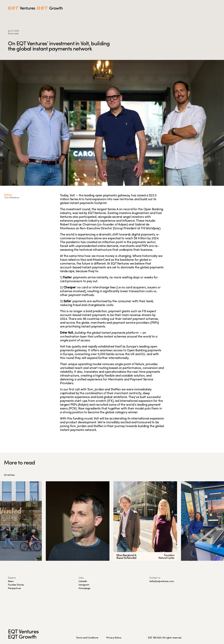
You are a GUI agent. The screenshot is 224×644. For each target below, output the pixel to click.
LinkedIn (83, 581)
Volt (72, 196)
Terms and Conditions (87, 638)
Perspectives (14, 588)
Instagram (84, 585)
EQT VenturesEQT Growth (23, 635)
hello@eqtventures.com (162, 581)
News (11, 581)
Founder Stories (16, 585)
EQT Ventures (97, 213)
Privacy (110, 638)
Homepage (84, 588)
